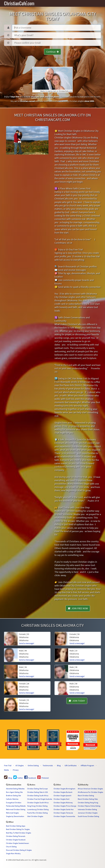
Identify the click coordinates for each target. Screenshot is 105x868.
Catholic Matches (12, 799)
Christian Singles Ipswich (62, 795)
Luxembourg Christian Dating (38, 809)
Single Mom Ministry (13, 853)
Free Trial (8, 765)
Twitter (18, 778)
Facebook (30, 778)
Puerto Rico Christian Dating (37, 813)
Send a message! (27, 709)
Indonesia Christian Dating (87, 809)
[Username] (56, 28)
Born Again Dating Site (14, 792)
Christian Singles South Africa (38, 802)
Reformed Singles (12, 813)
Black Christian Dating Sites (88, 799)
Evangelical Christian (14, 802)
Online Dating (33, 765)
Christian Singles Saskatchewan (17, 843)
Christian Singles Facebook (16, 840)
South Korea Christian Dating (88, 816)
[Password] (56, 35)
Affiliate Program (87, 765)
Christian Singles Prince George (65, 806)
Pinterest (43, 778)
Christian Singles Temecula (63, 813)
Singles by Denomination (15, 816)
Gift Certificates (71, 765)
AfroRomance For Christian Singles (90, 792)
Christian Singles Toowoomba (64, 816)
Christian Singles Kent (61, 799)
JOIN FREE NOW (78, 608)
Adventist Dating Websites (15, 789)
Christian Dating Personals (16, 836)
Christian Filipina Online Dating (89, 806)
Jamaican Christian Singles (88, 813)
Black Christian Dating (86, 795)
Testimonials (48, 765)
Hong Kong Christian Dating (37, 806)
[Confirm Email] (56, 43)
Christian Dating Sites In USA (37, 792)
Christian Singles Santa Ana (64, 809)
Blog (59, 765)
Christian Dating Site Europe (37, 789)
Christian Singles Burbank (63, 792)
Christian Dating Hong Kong (88, 802)
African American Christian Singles (90, 789)
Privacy (16, 770)
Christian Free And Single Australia (40, 799)
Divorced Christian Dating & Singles (19, 850)
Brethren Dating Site (13, 795)
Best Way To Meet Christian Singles (19, 833)
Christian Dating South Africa (38, 795)
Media (6, 770)
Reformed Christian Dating (16, 809)
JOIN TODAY (77, 701)
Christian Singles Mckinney (63, 802)
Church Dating (11, 847)
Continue (52, 52)
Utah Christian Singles (35, 816)
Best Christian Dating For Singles (18, 829)
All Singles (20, 765)
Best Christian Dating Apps (16, 826)
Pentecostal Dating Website (16, 806)
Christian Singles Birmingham (64, 789)
